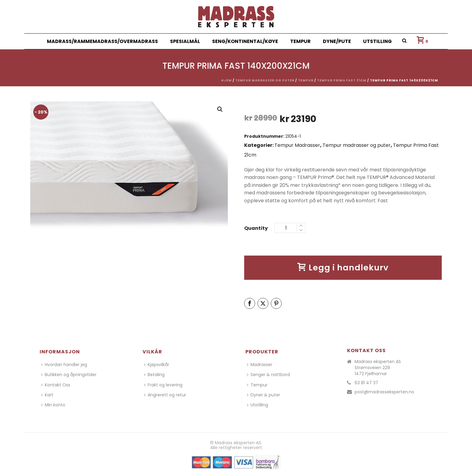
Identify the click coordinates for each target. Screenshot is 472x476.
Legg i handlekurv (343, 268)
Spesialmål (185, 41)
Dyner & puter (264, 395)
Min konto (53, 405)
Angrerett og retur (165, 395)
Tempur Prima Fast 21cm (342, 80)
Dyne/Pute (337, 41)
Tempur (300, 41)
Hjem (226, 80)
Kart (47, 395)
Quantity (256, 228)
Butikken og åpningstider (69, 375)
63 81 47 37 (366, 383)
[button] (220, 109)
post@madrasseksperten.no (384, 392)
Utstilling (377, 41)
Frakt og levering (163, 385)
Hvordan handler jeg (64, 365)
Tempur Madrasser (297, 145)
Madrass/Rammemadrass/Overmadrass (102, 41)
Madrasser (260, 365)
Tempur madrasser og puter (265, 80)
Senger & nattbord (268, 375)
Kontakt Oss (56, 385)
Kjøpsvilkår (157, 365)
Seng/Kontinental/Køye (245, 41)
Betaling (154, 375)
